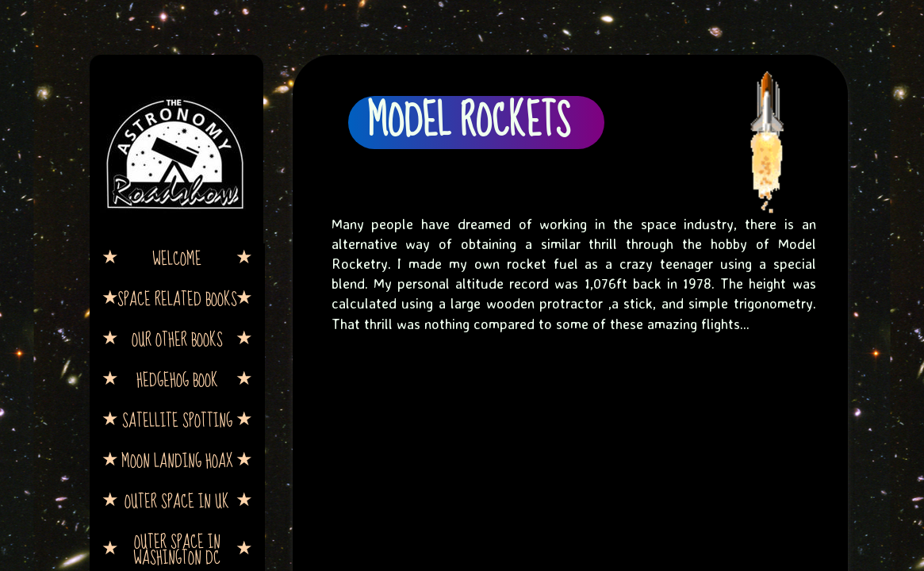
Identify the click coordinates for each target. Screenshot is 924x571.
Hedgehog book (177, 379)
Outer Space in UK (177, 500)
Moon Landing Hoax (177, 460)
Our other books (177, 339)
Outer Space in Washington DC (177, 549)
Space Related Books (177, 298)
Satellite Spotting (177, 420)
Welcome (177, 258)
